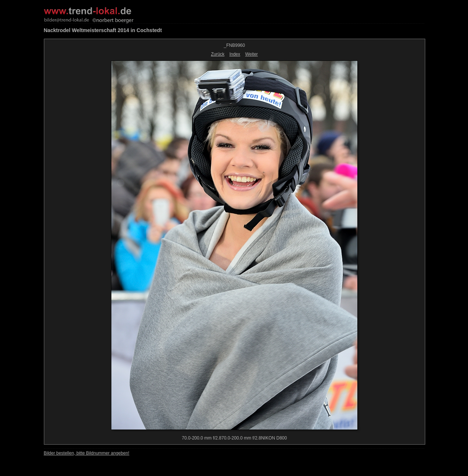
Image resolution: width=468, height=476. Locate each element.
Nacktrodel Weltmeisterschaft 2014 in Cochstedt (103, 30)
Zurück (218, 54)
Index (235, 54)
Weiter (252, 54)
